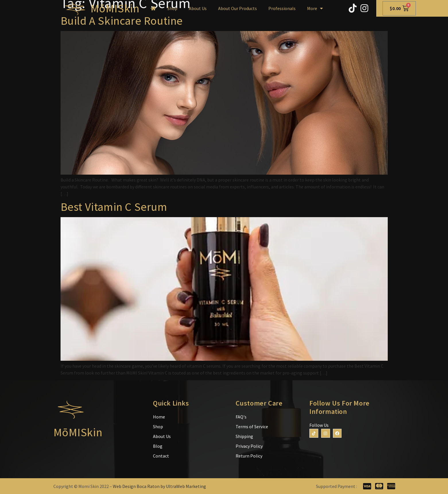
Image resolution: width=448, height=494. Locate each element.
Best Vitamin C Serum (114, 207)
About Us (198, 8)
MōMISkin (115, 8)
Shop (172, 8)
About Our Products (237, 8)
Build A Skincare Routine (122, 21)
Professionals (282, 8)
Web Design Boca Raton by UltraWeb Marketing (159, 486)
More (315, 8)
